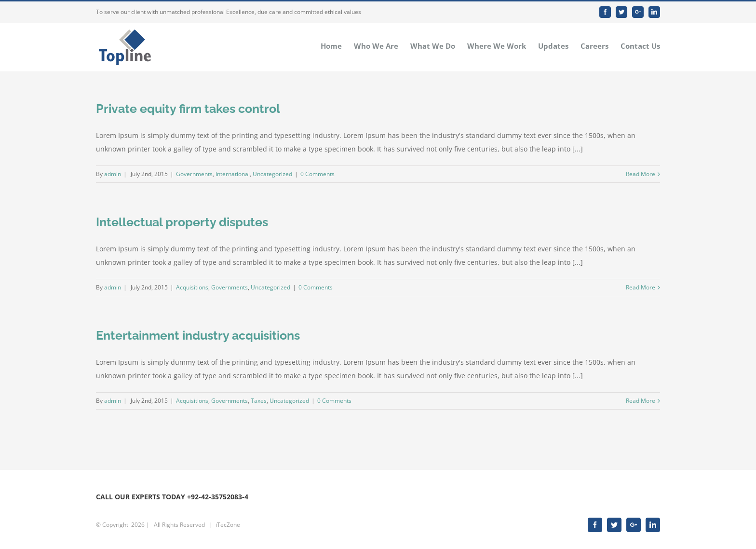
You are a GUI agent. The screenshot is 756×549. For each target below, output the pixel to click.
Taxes (259, 401)
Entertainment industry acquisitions (198, 335)
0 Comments (317, 174)
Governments (194, 174)
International (233, 174)
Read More (641, 174)
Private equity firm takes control (188, 109)
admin (113, 174)
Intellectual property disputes (182, 222)
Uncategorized (272, 174)
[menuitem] (337, 45)
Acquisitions (192, 287)
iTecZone (228, 525)
